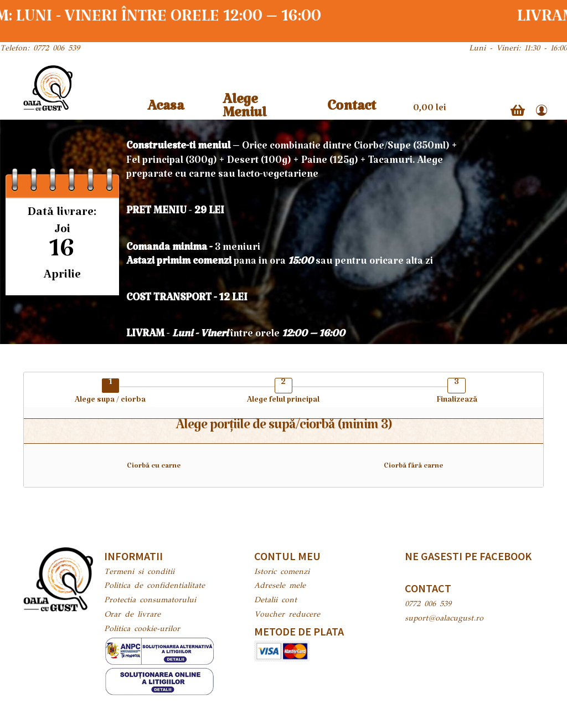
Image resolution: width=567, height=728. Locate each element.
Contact (352, 110)
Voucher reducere (287, 615)
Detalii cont (275, 601)
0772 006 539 (428, 604)
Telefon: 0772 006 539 (40, 49)
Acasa (166, 110)
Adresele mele (280, 586)
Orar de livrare (132, 615)
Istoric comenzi (282, 572)
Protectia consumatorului (150, 601)
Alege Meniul (244, 110)
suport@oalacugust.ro (444, 619)
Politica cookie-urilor (142, 629)
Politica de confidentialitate (154, 586)
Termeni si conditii (139, 572)
